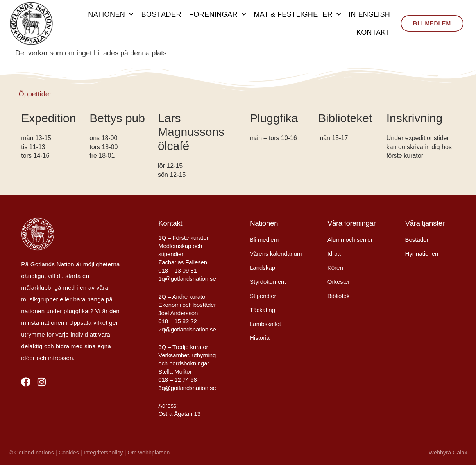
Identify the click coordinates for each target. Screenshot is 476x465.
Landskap (262, 268)
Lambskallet (265, 324)
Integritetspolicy (103, 453)
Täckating (262, 310)
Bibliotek (339, 296)
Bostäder (161, 14)
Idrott (334, 254)
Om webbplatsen (149, 453)
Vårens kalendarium (276, 254)
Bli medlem (264, 240)
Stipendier (263, 296)
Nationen (111, 15)
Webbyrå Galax (448, 453)
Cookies (69, 453)
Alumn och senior (350, 240)
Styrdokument (268, 282)
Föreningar (217, 15)
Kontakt (373, 32)
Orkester (339, 282)
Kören (335, 268)
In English (369, 14)
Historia (260, 338)
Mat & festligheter (297, 15)
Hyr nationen (421, 254)
